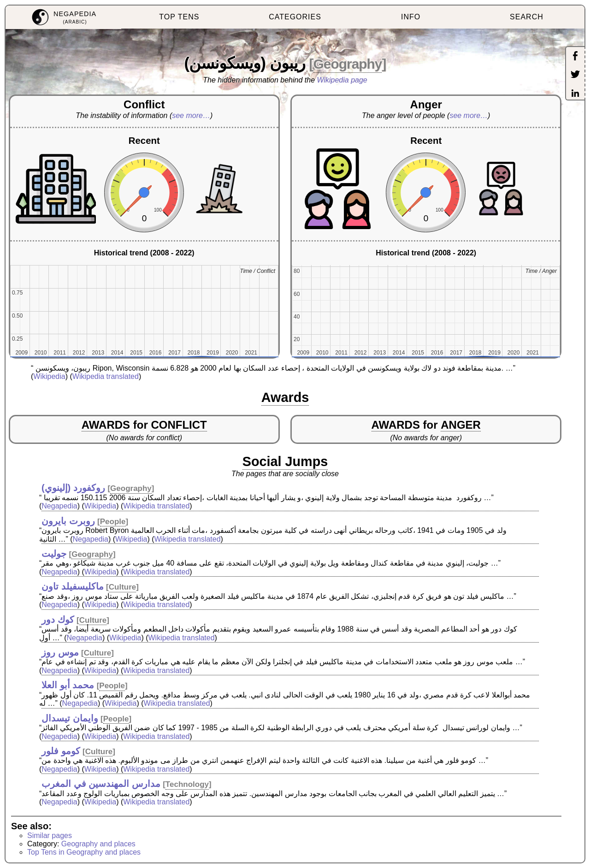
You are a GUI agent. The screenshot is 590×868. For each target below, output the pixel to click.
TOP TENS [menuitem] (179, 17)
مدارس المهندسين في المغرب (101, 784)
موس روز (60, 652)
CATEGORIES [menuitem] (295, 17)
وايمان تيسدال (70, 718)
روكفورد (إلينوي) (73, 488)
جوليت (54, 554)
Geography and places (98, 844)
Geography (348, 64)
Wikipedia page (342, 80)
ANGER (461, 425)
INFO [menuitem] (411, 17)
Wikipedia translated (106, 376)
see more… (191, 115)
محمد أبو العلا (68, 685)
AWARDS (106, 425)
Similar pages (50, 836)
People (113, 522)
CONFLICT (179, 425)
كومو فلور (61, 751)
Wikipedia (49, 376)
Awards (285, 397)
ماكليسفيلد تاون (73, 586)
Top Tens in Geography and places (84, 852)
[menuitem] (63, 17)
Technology (187, 784)
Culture (123, 587)
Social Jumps (285, 461)
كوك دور (58, 620)
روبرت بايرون (68, 521)
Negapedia (59, 506)
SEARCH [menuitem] (527, 17)
